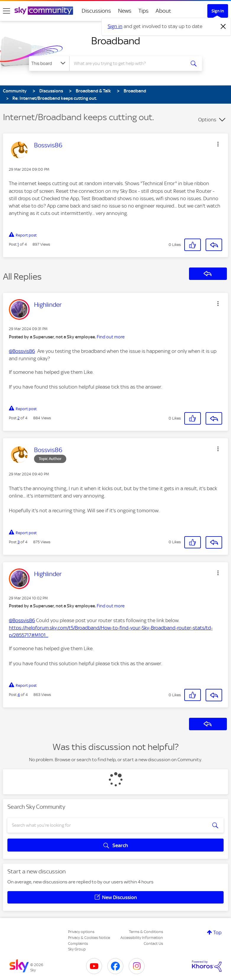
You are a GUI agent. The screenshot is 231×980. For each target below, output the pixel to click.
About (163, 11)
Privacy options (81, 932)
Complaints (78, 944)
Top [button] (217, 932)
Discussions (96, 11)
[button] (218, 144)
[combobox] (129, 63)
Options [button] (207, 120)
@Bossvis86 (22, 351)
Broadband (116, 41)
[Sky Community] (44, 11)
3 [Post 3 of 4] (18, 542)
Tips (143, 11)
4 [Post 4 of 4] (19, 695)
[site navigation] (7, 11)
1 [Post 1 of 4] (18, 244)
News (125, 11)
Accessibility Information (142, 938)
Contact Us (153, 944)
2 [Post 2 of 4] (18, 418)
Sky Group (77, 949)
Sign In (218, 11)
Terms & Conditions (146, 932)
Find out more (111, 337)
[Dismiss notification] (223, 27)
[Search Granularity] (49, 63)
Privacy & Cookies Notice (89, 938)
